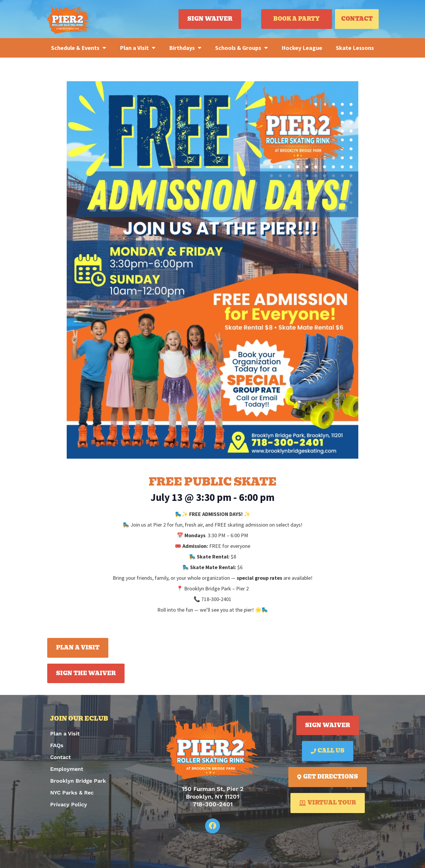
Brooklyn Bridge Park (78, 781)
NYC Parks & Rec (72, 793)
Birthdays (185, 48)
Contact (61, 757)
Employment (67, 769)
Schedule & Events (79, 48)
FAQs (57, 745)
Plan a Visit (138, 48)
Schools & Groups (242, 48)
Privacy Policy (69, 804)
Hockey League (302, 48)
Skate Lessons (355, 48)
